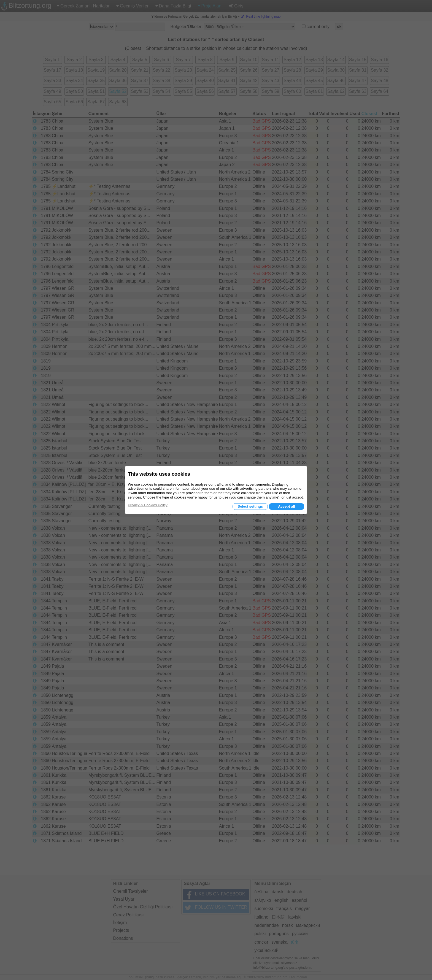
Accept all (286, 506)
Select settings (250, 506)
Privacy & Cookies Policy (148, 505)
